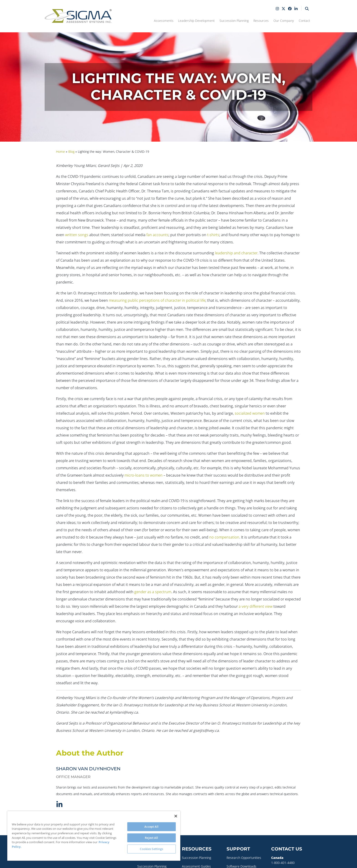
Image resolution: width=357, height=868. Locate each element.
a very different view (256, 606)
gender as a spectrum (153, 592)
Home (60, 152)
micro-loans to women (144, 475)
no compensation (224, 537)
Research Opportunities (244, 858)
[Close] (176, 816)
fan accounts (157, 235)
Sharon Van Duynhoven (88, 769)
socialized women (250, 413)
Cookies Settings (151, 849)
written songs (77, 235)
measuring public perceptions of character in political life (157, 300)
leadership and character (236, 253)
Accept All (151, 827)
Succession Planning (196, 858)
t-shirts (213, 235)
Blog (71, 152)
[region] (94, 836)
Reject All (151, 838)
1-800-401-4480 (283, 862)
